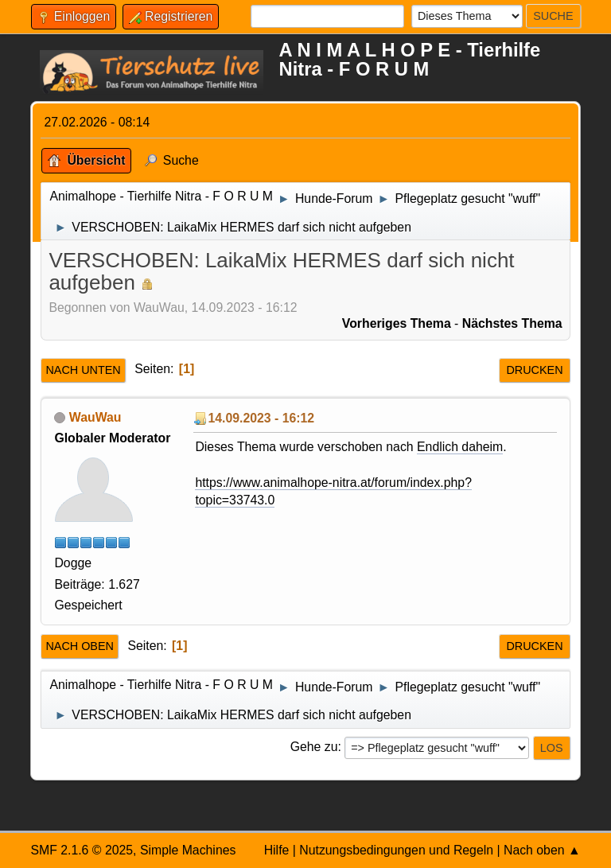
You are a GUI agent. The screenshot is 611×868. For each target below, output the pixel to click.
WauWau (95, 417)
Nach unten (83, 370)
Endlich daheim (460, 447)
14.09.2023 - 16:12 (261, 418)
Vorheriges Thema (397, 323)
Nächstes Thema (512, 323)
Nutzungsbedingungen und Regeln (396, 850)
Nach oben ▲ (542, 850)
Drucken (534, 370)
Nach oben (80, 646)
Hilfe (277, 850)
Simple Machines (188, 850)
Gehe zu (314, 747)
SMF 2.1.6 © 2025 (82, 850)
